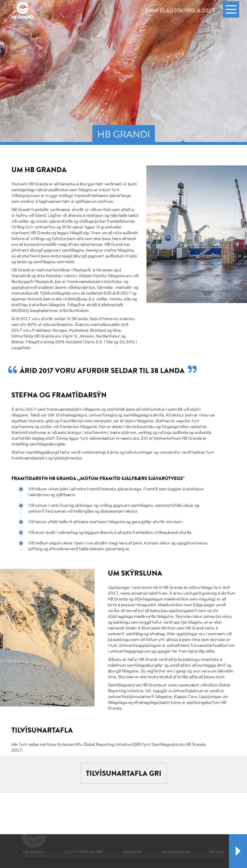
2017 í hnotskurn (83, 852)
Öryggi (216, 852)
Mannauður (176, 852)
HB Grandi (35, 852)
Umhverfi (133, 852)
